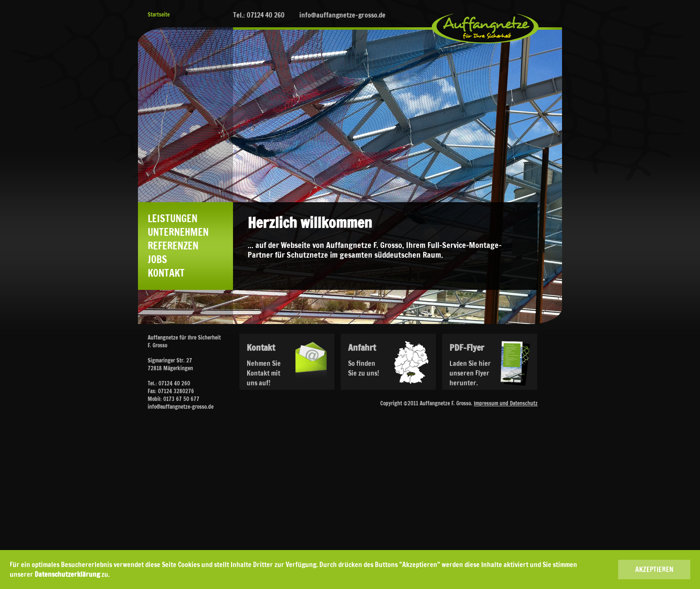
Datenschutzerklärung (67, 574)
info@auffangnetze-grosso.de (342, 15)
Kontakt (166, 273)
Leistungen (173, 219)
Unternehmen (178, 232)
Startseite (159, 15)
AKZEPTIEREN (654, 570)
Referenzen (173, 246)
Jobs (157, 260)
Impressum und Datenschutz (506, 403)
